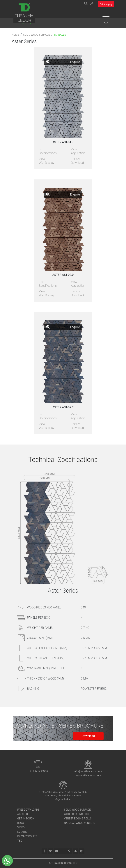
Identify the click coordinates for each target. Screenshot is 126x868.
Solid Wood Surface (37, 35)
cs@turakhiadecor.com (88, 775)
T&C (20, 841)
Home (15, 35)
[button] (92, 3)
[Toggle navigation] (106, 13)
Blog (21, 823)
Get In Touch (26, 819)
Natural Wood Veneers (80, 823)
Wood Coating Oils (77, 814)
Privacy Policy (27, 836)
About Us (23, 814)
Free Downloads (28, 810)
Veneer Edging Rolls (78, 819)
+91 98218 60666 (38, 771)
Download (88, 736)
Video (21, 827)
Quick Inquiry (106, 4)
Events (22, 832)
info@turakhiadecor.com (88, 771)
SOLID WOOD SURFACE (77, 810)
